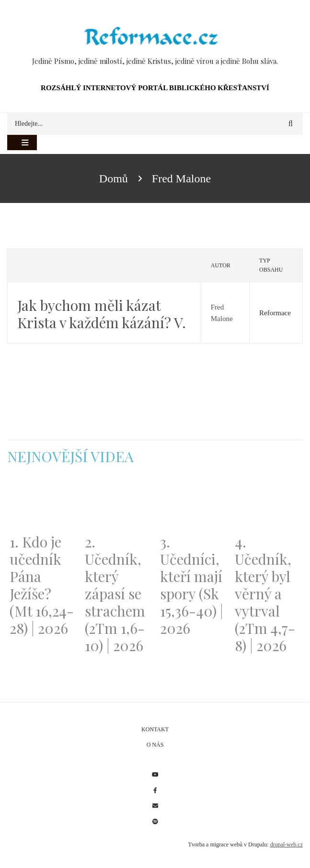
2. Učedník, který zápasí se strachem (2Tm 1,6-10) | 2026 (115, 594)
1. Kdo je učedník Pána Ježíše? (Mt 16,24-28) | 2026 (42, 585)
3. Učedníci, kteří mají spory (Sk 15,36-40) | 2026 (192, 585)
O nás (155, 745)
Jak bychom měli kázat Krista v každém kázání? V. (102, 314)
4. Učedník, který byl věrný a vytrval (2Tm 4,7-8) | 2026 (265, 594)
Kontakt (155, 729)
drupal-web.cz (287, 844)
